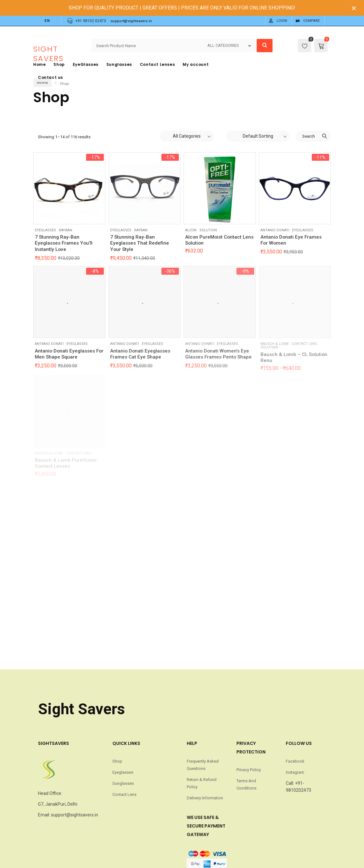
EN (47, 21)
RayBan (66, 230)
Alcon (191, 230)
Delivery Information (205, 798)
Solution (208, 230)
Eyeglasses (45, 230)
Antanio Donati (275, 230)
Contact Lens (124, 794)
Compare (311, 21)
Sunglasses (123, 783)
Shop (117, 762)
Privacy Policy (249, 770)
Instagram (295, 772)
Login (282, 21)
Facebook (295, 762)
